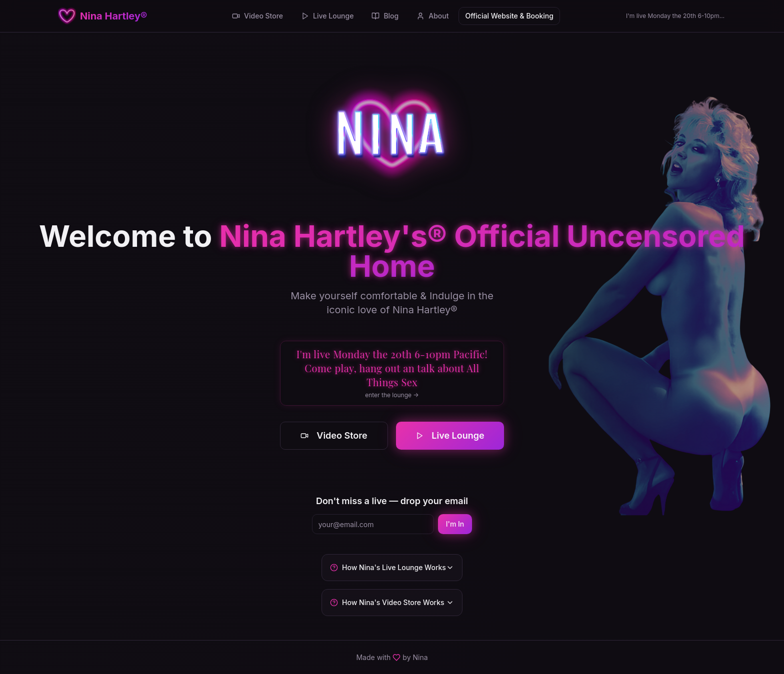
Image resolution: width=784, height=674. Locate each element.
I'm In (455, 524)
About (432, 16)
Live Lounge (327, 16)
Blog (385, 16)
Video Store (257, 16)
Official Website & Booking (509, 16)
